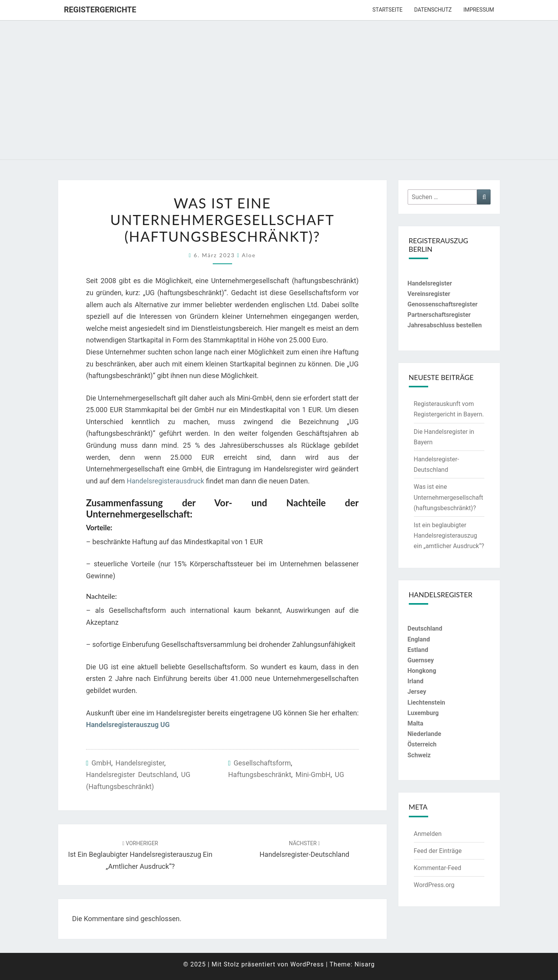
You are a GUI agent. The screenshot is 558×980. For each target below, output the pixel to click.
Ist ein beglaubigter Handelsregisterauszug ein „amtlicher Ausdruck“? (140, 855)
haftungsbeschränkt (260, 775)
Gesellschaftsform (262, 763)
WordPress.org (434, 885)
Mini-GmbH (313, 775)
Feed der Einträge (438, 851)
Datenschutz (433, 10)
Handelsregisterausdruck (165, 481)
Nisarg (365, 964)
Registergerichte (100, 10)
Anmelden (428, 834)
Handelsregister (140, 763)
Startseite (387, 10)
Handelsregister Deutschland (131, 775)
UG (339, 775)
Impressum (479, 10)
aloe (249, 255)
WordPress (307, 964)
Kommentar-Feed (438, 868)
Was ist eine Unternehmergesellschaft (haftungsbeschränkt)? (449, 497)
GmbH (101, 763)
